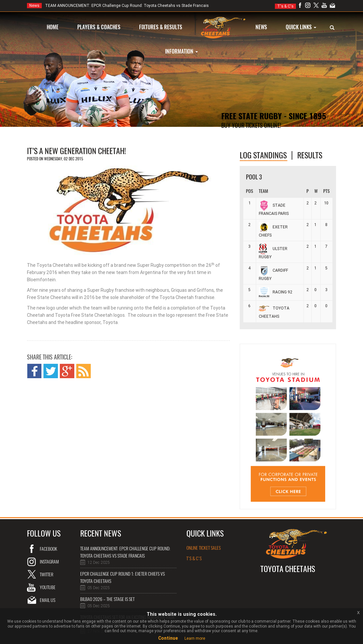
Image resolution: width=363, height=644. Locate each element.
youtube (48, 587)
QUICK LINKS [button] (301, 27)
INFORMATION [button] (181, 51)
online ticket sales (204, 548)
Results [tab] (310, 155)
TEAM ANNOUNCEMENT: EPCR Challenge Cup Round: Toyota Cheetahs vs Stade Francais (118, 6)
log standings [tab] (263, 155)
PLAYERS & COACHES (99, 27)
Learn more (195, 638)
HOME (53, 27)
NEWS (261, 27)
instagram (49, 562)
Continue (168, 638)
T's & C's (285, 6)
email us (48, 600)
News (34, 6)
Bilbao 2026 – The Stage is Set (107, 599)
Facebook (48, 549)
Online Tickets (240, 138)
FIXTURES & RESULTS (161, 27)
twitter (47, 575)
